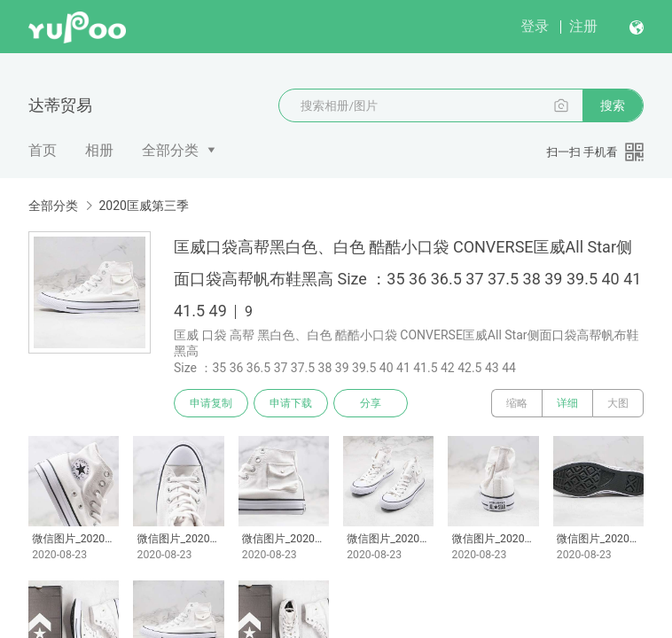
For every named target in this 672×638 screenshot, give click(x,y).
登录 (535, 26)
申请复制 (211, 403)
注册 (583, 26)
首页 (43, 150)
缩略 (517, 403)
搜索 (613, 105)
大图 (618, 403)
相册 (99, 150)
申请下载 (291, 403)
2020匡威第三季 (143, 206)
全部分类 (170, 150)
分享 (371, 403)
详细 (567, 403)
